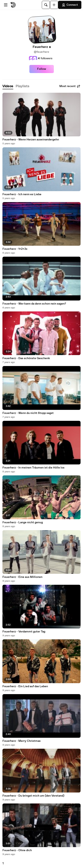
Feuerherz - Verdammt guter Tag (24, 632)
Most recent (70, 86)
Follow (42, 69)
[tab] (8, 86)
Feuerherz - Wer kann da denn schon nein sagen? (34, 304)
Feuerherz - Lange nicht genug (23, 522)
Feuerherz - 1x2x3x (15, 249)
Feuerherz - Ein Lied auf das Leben (25, 686)
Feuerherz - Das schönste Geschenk (26, 358)
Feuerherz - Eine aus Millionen (22, 577)
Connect (70, 5)
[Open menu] (6, 5)
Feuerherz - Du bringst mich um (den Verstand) (33, 796)
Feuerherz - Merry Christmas (22, 741)
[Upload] (54, 5)
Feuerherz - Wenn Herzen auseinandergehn (31, 140)
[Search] (46, 5)
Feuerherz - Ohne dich (17, 850)
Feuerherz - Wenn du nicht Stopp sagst (28, 413)
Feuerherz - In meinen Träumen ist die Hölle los (33, 468)
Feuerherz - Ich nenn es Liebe (22, 194)
